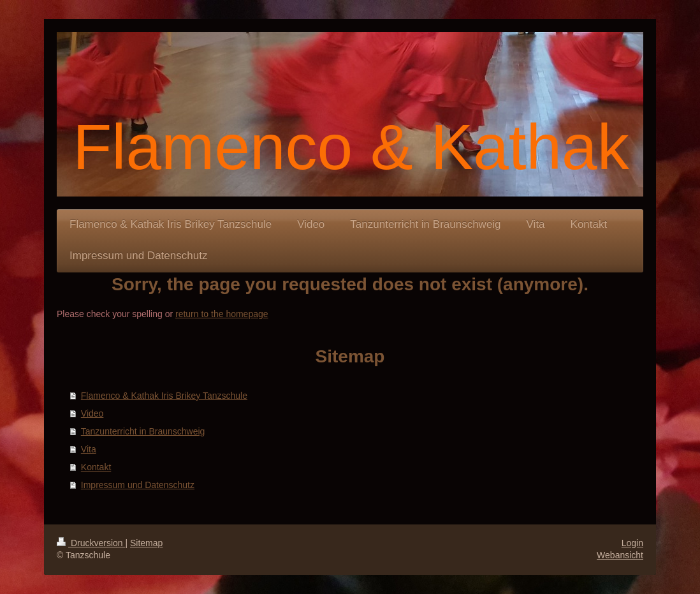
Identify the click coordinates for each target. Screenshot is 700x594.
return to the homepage (222, 314)
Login (632, 543)
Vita (89, 449)
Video (92, 413)
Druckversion (91, 543)
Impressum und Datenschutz (138, 485)
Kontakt (96, 467)
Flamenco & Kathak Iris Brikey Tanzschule (164, 396)
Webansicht (620, 555)
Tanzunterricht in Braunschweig (143, 431)
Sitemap (146, 543)
